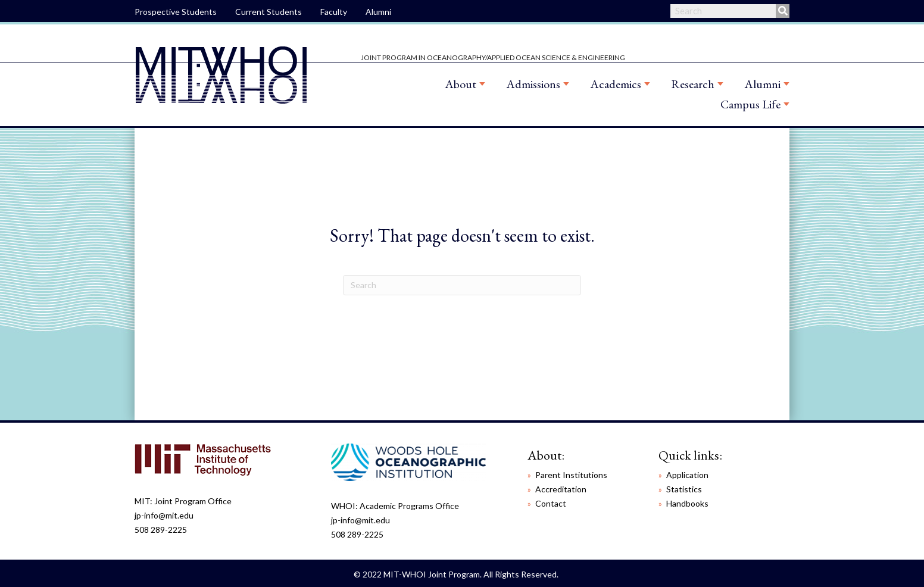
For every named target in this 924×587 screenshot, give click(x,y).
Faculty (334, 12)
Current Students (269, 12)
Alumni (378, 12)
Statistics (684, 489)
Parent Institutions (571, 475)
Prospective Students (176, 12)
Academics (616, 84)
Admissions (533, 84)
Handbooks (687, 503)
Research (693, 84)
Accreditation (561, 489)
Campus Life (750, 104)
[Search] (462, 285)
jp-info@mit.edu (164, 515)
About (461, 84)
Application (687, 475)
